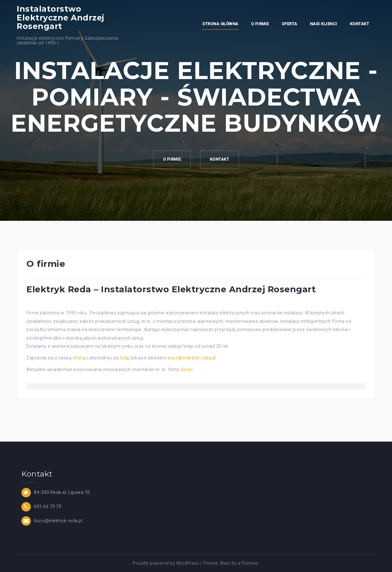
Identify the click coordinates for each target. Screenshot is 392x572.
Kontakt (360, 24)
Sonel (187, 369)
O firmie (260, 24)
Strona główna (220, 24)
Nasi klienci (324, 24)
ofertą (79, 358)
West (225, 563)
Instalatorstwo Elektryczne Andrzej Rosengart (61, 17)
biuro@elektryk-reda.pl (192, 358)
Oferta (289, 24)
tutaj (125, 358)
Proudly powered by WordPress (166, 563)
